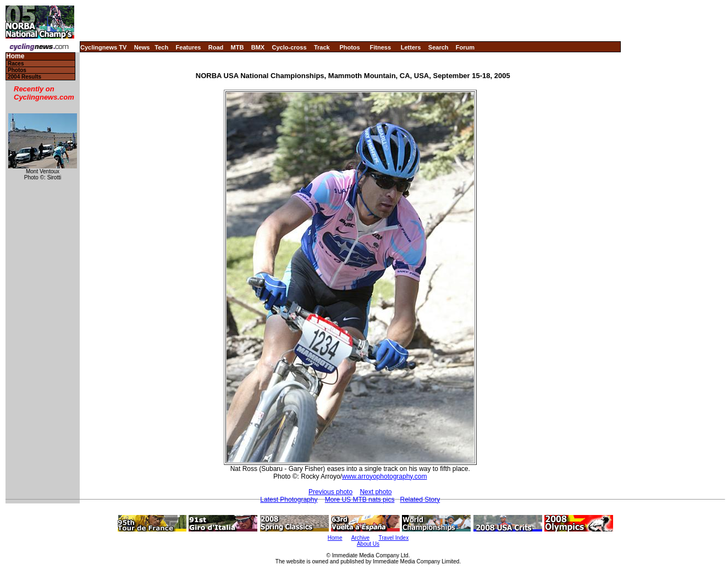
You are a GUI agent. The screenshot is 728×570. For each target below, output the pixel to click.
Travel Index (394, 538)
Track (322, 47)
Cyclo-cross (289, 47)
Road (216, 47)
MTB (238, 47)
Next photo (376, 492)
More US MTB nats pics (360, 500)
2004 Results (24, 77)
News (142, 47)
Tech (161, 47)
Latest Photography (289, 500)
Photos (349, 47)
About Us (368, 544)
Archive (360, 538)
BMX (258, 47)
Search (439, 47)
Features (189, 47)
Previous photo (330, 492)
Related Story (420, 500)
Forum (465, 47)
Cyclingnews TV (103, 47)
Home (15, 56)
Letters (411, 47)
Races (16, 64)
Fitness (380, 47)
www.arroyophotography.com (385, 476)
